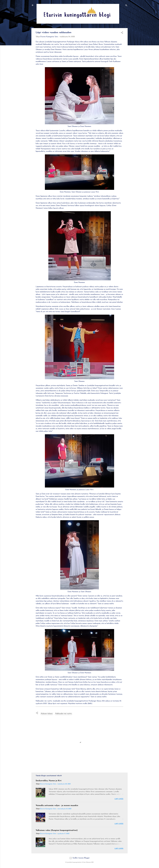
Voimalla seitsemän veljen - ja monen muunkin (57, 806)
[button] (122, 33)
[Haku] (126, 6)
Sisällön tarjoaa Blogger (79, 858)
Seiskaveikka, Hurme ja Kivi (49, 781)
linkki (90, 704)
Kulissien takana (47, 714)
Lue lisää (119, 799)
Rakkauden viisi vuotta (63, 714)
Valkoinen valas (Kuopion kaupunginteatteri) (57, 830)
